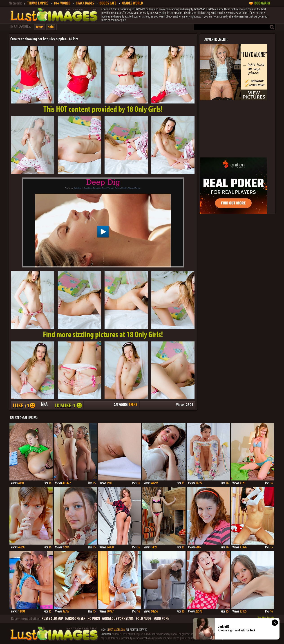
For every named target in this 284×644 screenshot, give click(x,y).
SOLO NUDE (144, 619)
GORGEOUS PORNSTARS (118, 619)
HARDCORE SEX (75, 619)
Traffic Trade (266, 618)
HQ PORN (94, 619)
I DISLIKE (68, 405)
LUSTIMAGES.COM (117, 630)
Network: (15, 3)
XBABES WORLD (132, 3)
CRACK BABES (85, 3)
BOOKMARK (262, 3)
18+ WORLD (62, 3)
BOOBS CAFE (108, 3)
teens (40, 27)
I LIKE (24, 405)
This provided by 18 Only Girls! (103, 110)
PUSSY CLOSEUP (52, 619)
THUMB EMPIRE (38, 3)
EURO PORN (161, 619)
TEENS (133, 405)
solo (51, 27)
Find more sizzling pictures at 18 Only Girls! (103, 335)
